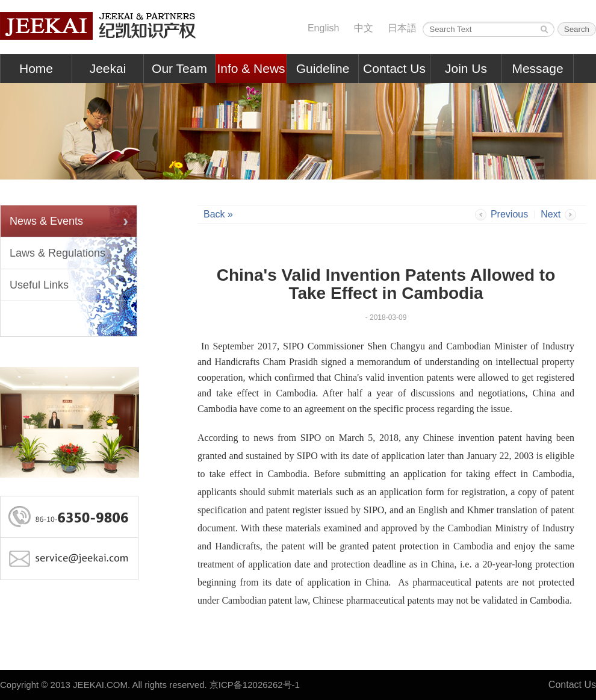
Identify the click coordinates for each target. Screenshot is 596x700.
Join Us (466, 68)
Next (551, 214)
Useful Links (39, 285)
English (323, 28)
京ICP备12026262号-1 (255, 685)
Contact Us (394, 68)
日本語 (402, 28)
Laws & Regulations (57, 253)
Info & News (251, 68)
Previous (509, 214)
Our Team (179, 68)
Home (36, 68)
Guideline (323, 68)
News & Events (46, 221)
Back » (218, 214)
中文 (364, 28)
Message (537, 68)
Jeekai (108, 68)
